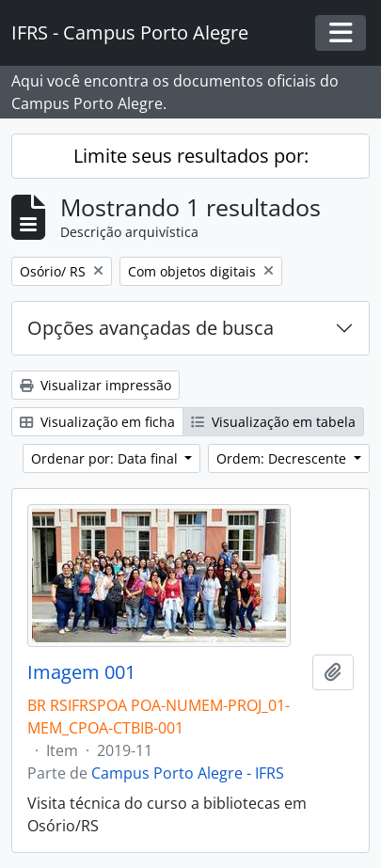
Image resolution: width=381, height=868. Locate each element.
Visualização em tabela (273, 422)
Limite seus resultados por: (191, 156)
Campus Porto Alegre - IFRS (188, 773)
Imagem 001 (81, 672)
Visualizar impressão (95, 385)
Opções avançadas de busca (151, 328)
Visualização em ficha (97, 422)
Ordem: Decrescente (283, 458)
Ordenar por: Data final (106, 458)
